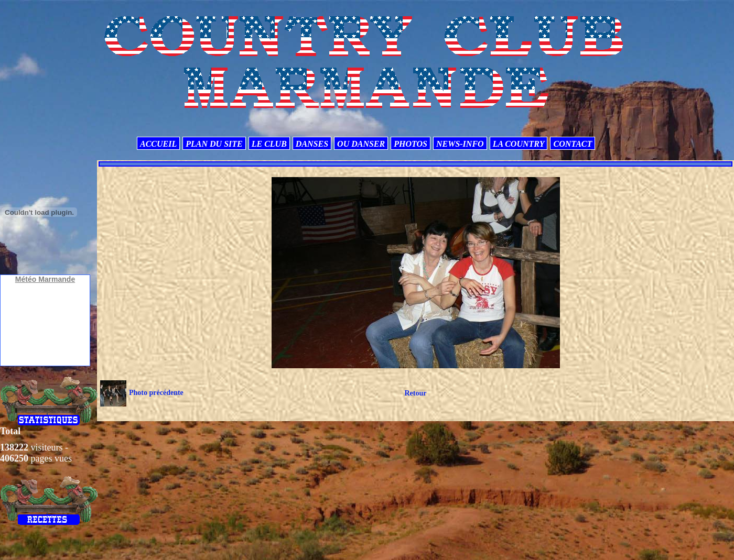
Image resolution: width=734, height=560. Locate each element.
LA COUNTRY (519, 144)
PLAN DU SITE (214, 144)
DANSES (312, 144)
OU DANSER (361, 144)
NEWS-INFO (460, 144)
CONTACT (573, 144)
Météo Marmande (45, 279)
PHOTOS (411, 144)
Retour (415, 393)
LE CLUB (269, 144)
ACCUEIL (158, 144)
